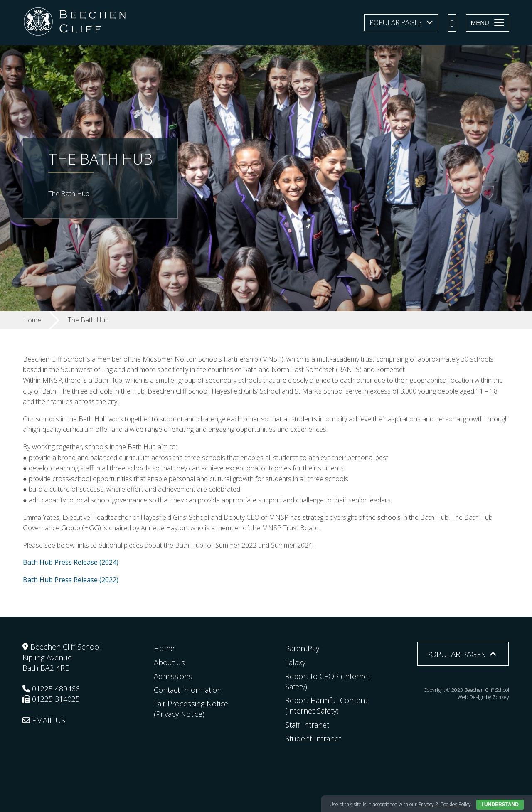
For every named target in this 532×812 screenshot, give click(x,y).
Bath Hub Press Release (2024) (71, 562)
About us (169, 662)
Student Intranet (313, 738)
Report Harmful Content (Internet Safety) (326, 705)
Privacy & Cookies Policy (445, 804)
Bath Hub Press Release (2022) (71, 580)
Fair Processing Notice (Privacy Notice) (191, 709)
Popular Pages (396, 22)
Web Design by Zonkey (483, 697)
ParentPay (302, 648)
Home (164, 648)
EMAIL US (44, 720)
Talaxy (295, 662)
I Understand (500, 805)
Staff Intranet (307, 725)
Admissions (173, 676)
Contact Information (188, 690)
